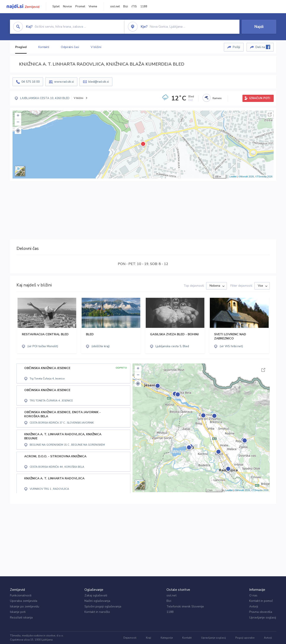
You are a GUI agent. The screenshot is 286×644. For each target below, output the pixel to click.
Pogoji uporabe (245, 638)
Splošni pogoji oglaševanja (103, 606)
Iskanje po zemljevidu (25, 606)
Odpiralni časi (70, 47)
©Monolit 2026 (246, 177)
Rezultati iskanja (21, 618)
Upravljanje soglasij (263, 618)
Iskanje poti (18, 612)
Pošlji (236, 47)
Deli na (263, 47)
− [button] (18, 122)
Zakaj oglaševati (96, 595)
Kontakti (44, 47)
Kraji (149, 638)
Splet (56, 6)
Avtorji (254, 606)
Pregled (21, 47)
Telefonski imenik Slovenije (185, 606)
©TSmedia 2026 (264, 177)
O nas (253, 595)
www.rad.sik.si (64, 82)
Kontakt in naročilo (97, 612)
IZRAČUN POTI (260, 98)
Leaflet (233, 177)
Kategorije (167, 638)
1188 (144, 6)
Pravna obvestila (261, 612)
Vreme (93, 6)
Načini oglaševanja (97, 601)
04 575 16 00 (31, 82)
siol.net (115, 6)
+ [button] (18, 116)
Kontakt (187, 638)
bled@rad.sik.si (99, 82)
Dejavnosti (130, 638)
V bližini (96, 47)
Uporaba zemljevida (24, 601)
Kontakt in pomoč (261, 601)
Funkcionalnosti (21, 595)
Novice (67, 6)
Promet (80, 6)
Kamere (217, 98)
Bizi (126, 6)
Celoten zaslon (270, 114)
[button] (18, 131)
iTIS (134, 6)
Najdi (259, 27)
